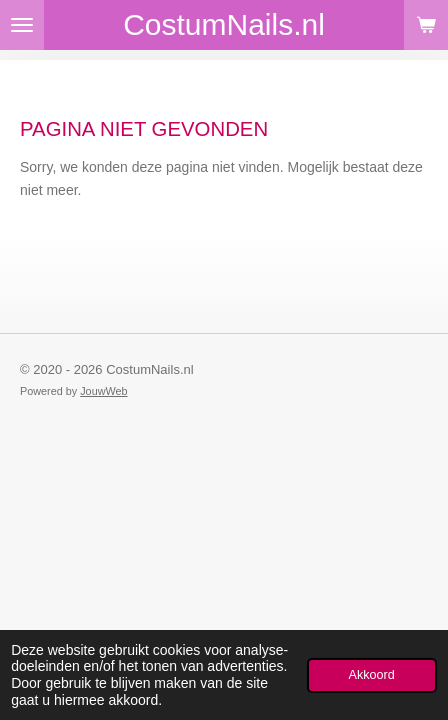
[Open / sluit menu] (22, 25)
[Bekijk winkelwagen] (426, 25)
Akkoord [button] (372, 675)
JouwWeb (103, 391)
